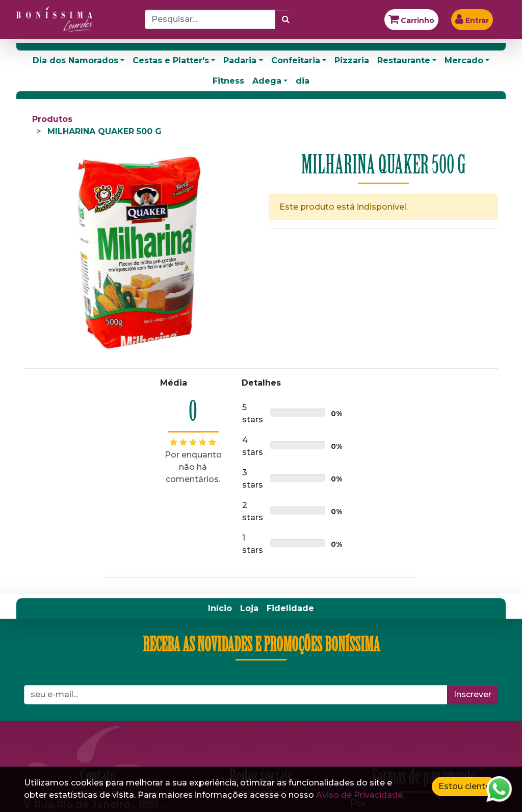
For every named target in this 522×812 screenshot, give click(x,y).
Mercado (464, 60)
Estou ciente (464, 786)
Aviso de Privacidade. (360, 795)
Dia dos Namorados (75, 60)
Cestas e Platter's (171, 60)
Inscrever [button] (473, 694)
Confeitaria (296, 60)
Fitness (228, 81)
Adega (267, 81)
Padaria (240, 60)
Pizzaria (352, 60)
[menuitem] (220, 608)
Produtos (52, 119)
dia (303, 81)
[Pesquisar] (286, 19)
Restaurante (404, 60)
